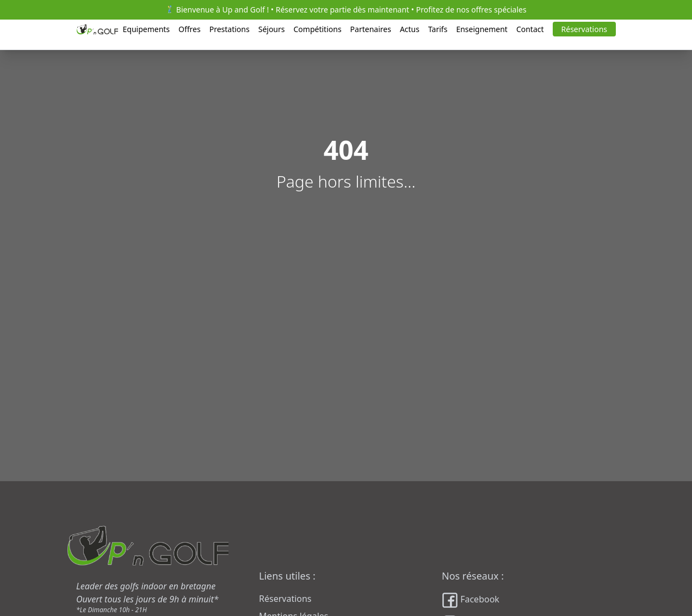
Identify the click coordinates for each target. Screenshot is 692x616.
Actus (410, 29)
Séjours (272, 29)
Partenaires (371, 29)
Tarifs (438, 29)
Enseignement (482, 29)
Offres (190, 29)
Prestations (230, 29)
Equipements (146, 29)
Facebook (471, 600)
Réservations (584, 29)
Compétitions (318, 29)
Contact (530, 29)
